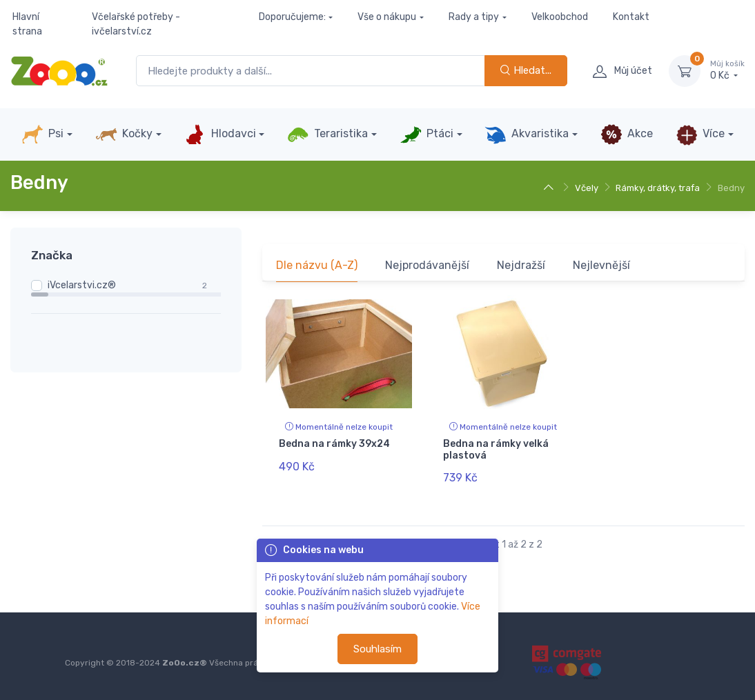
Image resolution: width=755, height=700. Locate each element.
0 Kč (727, 70)
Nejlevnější (601, 265)
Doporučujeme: (292, 17)
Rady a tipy (474, 17)
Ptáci (426, 134)
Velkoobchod (560, 17)
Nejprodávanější (427, 265)
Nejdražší (521, 265)
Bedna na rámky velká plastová (496, 450)
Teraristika (327, 134)
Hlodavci (219, 134)
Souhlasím (377, 649)
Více (700, 134)
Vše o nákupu (387, 17)
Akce (627, 134)
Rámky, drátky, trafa (658, 188)
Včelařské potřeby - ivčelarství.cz (136, 24)
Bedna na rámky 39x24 (334, 444)
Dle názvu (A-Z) (317, 265)
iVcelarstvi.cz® (82, 285)
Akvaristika (527, 134)
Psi (42, 134)
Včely (587, 188)
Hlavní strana (27, 24)
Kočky (124, 134)
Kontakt (631, 17)
